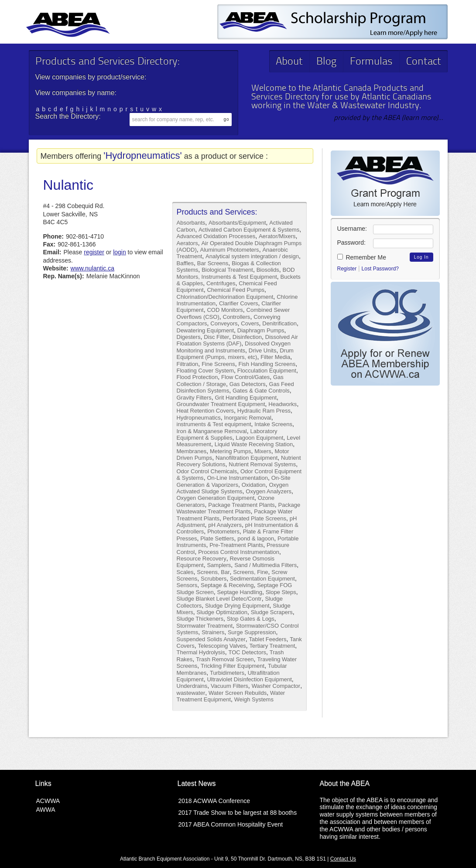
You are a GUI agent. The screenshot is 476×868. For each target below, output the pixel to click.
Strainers (213, 632)
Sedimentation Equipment (262, 579)
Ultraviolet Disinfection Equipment (249, 679)
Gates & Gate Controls (261, 391)
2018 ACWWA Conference (214, 801)
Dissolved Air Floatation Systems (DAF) (237, 340)
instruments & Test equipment (214, 424)
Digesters (189, 337)
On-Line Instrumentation (237, 478)
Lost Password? (380, 269)
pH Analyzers (225, 525)
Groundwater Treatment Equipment (221, 404)
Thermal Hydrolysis (201, 652)
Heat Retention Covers (205, 411)
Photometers (223, 531)
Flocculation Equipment (267, 371)
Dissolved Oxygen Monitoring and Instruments (234, 347)
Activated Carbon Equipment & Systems (249, 230)
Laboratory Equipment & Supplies (227, 434)
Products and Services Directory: (107, 62)
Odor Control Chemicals (207, 471)
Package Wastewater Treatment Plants (239, 508)
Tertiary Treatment (272, 646)
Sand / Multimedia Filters (265, 565)
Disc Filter (216, 337)
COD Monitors (225, 310)
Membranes (192, 451)
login (120, 252)
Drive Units (263, 350)
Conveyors (224, 323)
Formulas (371, 62)
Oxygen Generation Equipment (216, 498)
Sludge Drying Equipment (237, 606)
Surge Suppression (252, 632)
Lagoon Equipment (259, 438)
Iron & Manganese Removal (212, 431)
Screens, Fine (250, 572)
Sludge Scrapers (272, 612)
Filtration (188, 364)
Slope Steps (281, 592)
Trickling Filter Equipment (233, 666)
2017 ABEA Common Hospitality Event (231, 824)
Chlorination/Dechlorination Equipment (225, 297)
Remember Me (362, 257)
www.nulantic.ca (92, 268)
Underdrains (192, 686)
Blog (326, 62)
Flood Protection (197, 377)
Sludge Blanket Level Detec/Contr (219, 599)
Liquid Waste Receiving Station (254, 444)
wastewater (191, 693)
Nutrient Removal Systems (262, 464)
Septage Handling (240, 592)
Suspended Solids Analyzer (211, 639)
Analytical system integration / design (252, 256)
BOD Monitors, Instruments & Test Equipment (236, 273)
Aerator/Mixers (277, 236)
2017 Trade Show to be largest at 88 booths (238, 813)
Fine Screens (218, 364)
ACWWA (48, 801)
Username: (352, 229)
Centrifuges (221, 283)
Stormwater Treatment (205, 626)
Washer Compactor (276, 686)
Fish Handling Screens (267, 364)
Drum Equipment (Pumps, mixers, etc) (235, 354)
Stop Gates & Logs (251, 619)
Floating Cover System (205, 371)
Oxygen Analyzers (269, 491)
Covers (250, 323)
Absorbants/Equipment (237, 223)
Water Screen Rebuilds (238, 693)
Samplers (219, 565)
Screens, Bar (213, 572)
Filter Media (275, 357)
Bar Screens (213, 263)
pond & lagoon (256, 538)
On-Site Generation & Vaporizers (234, 481)
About (289, 62)
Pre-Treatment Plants (236, 545)
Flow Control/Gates (245, 377)
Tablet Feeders (268, 639)
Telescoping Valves (222, 646)
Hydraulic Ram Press (264, 411)
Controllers (237, 317)
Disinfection (247, 337)
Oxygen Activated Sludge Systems (233, 488)
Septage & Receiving (227, 585)
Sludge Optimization (222, 612)
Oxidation (254, 485)
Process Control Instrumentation (239, 552)
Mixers (263, 451)
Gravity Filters (194, 398)
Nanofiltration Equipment (247, 458)
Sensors (187, 585)
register (94, 252)
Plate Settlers (217, 538)
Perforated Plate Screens (255, 518)
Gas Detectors (248, 384)
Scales (185, 572)
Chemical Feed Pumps (236, 290)
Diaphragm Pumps (261, 330)
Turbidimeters (227, 673)
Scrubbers (214, 579)
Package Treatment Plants (241, 505)
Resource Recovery (202, 559)
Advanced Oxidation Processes (216, 236)
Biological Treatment (227, 270)
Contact (424, 62)
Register (347, 269)
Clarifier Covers (239, 303)
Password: (351, 243)
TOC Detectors (247, 652)
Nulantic (68, 185)
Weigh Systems (254, 699)
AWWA (46, 810)
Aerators (187, 243)
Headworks (283, 404)
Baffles (185, 263)
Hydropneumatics (199, 418)
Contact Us (343, 859)
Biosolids (268, 270)
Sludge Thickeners (200, 619)
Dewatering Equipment (205, 330)
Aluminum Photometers (230, 250)
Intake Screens (273, 424)
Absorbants (191, 223)
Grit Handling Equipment (246, 398)
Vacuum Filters (229, 686)
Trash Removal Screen (225, 659)
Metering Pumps (231, 451)
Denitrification (279, 323)
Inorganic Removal (247, 418)
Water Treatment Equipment (231, 696)
